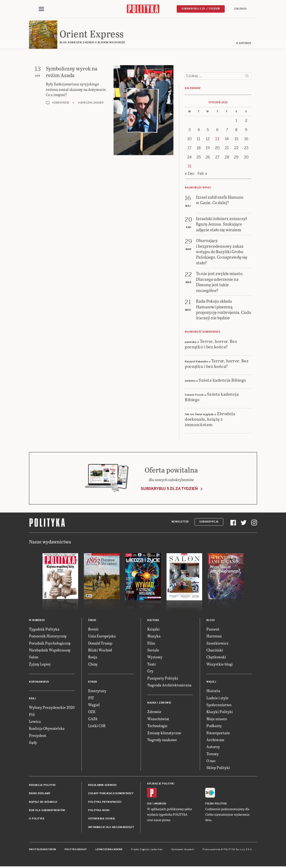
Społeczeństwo (219, 705)
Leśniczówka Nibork (109, 850)
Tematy (213, 754)
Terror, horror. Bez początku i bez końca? (211, 344)
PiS (32, 715)
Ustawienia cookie (102, 819)
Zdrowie (154, 712)
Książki (153, 629)
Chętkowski (216, 657)
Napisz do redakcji (43, 802)
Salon (34, 657)
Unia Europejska (102, 636)
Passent (213, 629)
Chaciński (215, 650)
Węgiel (94, 705)
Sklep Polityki (218, 768)
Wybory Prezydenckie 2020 (52, 708)
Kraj (32, 699)
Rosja (93, 657)
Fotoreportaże (218, 733)
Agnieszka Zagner (91, 103)
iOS (149, 804)
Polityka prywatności (105, 802)
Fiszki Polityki (216, 804)
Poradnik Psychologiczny (50, 643)
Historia (213, 691)
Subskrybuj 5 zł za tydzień (169, 489)
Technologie (157, 726)
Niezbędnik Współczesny (50, 650)
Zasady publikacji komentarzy (111, 794)
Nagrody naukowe (162, 740)
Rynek (93, 682)
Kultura (153, 620)
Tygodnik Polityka (44, 629)
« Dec (190, 174)
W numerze (37, 620)
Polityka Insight (76, 850)
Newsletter (180, 522)
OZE (92, 712)
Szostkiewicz (217, 643)
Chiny (93, 664)
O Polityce (37, 819)
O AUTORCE (244, 43)
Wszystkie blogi (220, 664)
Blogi (211, 620)
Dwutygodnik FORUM (43, 850)
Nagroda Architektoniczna (169, 685)
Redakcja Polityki (42, 785)
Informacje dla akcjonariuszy (111, 827)
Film (151, 643)
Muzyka (154, 636)
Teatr (152, 664)
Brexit (93, 629)
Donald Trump (100, 643)
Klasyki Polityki (220, 712)
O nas (211, 761)
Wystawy (155, 657)
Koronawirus (39, 682)
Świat (92, 620)
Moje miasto (217, 719)
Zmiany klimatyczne (164, 733)
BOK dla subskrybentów (47, 811)
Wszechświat (158, 719)
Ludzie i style (217, 698)
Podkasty (214, 726)
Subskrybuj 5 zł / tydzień (201, 9)
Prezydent (38, 736)
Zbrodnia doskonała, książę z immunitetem (210, 419)
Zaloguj (240, 9)
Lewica (35, 722)
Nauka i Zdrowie (159, 703)
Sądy (33, 742)
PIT (91, 698)
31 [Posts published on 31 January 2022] (189, 166)
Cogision (145, 850)
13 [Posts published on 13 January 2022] (217, 139)
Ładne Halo (157, 850)
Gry (150, 671)
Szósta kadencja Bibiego (222, 380)
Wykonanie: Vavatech (183, 850)
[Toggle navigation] (41, 9)
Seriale (153, 650)
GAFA (93, 719)
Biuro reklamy (40, 794)
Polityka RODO (99, 811)
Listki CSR (97, 726)
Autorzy (213, 747)
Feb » (202, 174)
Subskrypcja (209, 522)
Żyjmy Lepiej (40, 664)
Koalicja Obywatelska (47, 729)
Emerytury (97, 691)
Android (160, 804)
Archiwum (215, 740)
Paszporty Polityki (163, 678)
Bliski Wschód (100, 650)
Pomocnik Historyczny (48, 636)
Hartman (214, 636)
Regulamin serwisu (102, 785)
